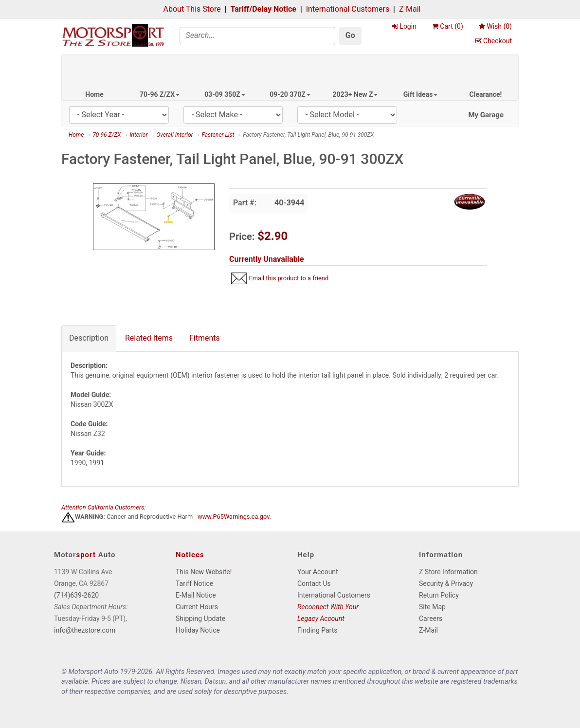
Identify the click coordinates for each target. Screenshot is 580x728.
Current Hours (197, 607)
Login (404, 26)
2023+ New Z (355, 94)
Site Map (432, 607)
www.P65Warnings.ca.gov (234, 517)
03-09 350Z (225, 94)
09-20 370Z (290, 94)
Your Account (318, 572)
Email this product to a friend (289, 278)
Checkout (494, 41)
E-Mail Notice (196, 595)
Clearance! (486, 94)
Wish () (495, 26)
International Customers (348, 9)
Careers (431, 619)
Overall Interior (174, 135)
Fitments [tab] (205, 338)
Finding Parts (317, 630)
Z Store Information (448, 572)
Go (350, 35)
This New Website (203, 572)
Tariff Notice (194, 583)
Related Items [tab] (149, 338)
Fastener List (218, 135)
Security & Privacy (446, 583)
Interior (138, 135)
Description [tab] (89, 338)
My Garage (486, 115)
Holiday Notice (198, 630)
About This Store (192, 9)
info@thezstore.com (85, 630)
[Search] (257, 36)
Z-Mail (410, 9)
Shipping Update (200, 619)
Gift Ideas (421, 94)
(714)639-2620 (76, 595)
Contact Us (314, 583)
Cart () (448, 26)
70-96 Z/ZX (160, 94)
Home (94, 94)
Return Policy (439, 595)
